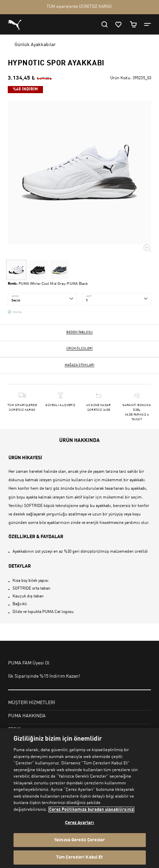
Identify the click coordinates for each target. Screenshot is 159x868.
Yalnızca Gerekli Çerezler (79, 840)
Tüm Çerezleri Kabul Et (80, 857)
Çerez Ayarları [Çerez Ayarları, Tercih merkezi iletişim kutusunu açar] (80, 823)
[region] (79, 798)
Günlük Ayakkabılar (35, 45)
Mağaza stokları (79, 365)
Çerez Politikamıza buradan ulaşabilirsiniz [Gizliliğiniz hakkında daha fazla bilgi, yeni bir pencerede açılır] (91, 810)
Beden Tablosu (79, 332)
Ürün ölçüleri (79, 348)
